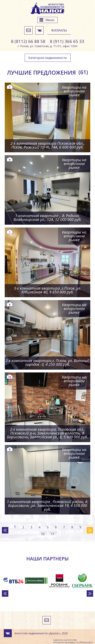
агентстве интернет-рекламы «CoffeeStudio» (73, 641)
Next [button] (90, 593)
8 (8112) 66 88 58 (28, 41)
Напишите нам (28, 30)
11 (53, 534)
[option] (13, 581)
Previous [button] (5, 593)
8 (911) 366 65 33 (67, 41)
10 (43, 534)
